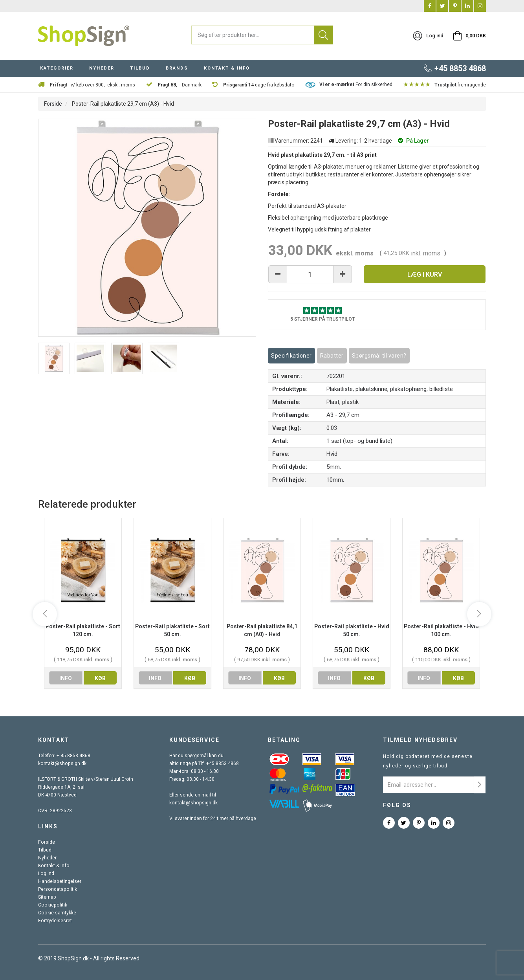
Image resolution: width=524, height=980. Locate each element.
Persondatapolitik (57, 889)
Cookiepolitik (52, 905)
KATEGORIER (57, 68)
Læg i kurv (425, 274)
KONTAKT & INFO (227, 68)
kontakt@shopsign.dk (62, 763)
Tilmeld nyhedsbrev (420, 740)
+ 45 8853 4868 (73, 756)
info (66, 678)
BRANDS (177, 68)
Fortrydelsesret (55, 921)
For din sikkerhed (356, 84)
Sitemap (47, 897)
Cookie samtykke (57, 913)
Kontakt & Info (53, 866)
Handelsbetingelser (59, 881)
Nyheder (47, 858)
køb (100, 678)
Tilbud (45, 850)
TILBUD (140, 68)
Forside (53, 104)
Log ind (46, 874)
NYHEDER (102, 68)
